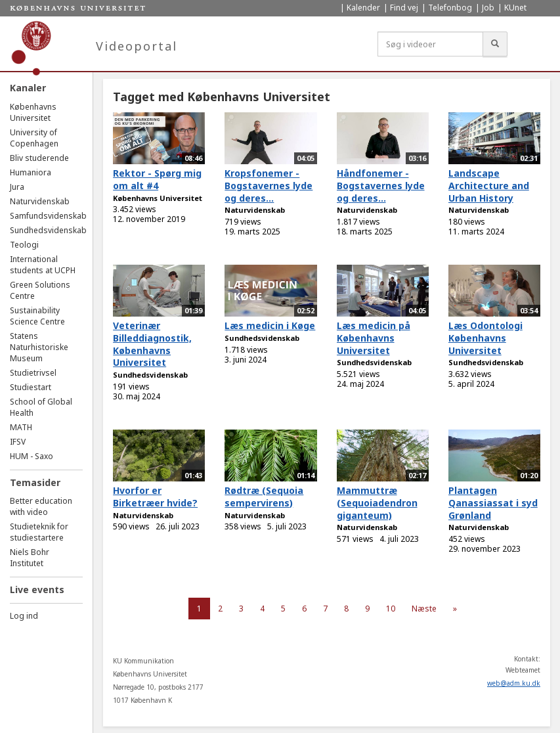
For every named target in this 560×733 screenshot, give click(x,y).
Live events (37, 589)
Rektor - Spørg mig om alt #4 (157, 179)
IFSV (18, 442)
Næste (424, 609)
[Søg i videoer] (430, 44)
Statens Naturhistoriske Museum (39, 347)
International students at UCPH (43, 265)
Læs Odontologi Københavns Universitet (485, 338)
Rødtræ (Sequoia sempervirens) (264, 497)
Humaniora (31, 172)
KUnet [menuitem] (515, 8)
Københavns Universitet (33, 112)
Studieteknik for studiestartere (39, 532)
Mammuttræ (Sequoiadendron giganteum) (377, 502)
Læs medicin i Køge (270, 325)
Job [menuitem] (488, 8)
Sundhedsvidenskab (48, 230)
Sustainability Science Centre (37, 316)
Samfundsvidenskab (48, 216)
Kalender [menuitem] (363, 8)
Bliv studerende (39, 158)
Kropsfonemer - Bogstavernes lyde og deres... (269, 185)
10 (391, 609)
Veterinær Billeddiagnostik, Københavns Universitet (152, 344)
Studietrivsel (33, 373)
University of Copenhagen (34, 138)
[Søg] (495, 44)
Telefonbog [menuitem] (450, 8)
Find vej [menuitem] (404, 8)
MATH (21, 427)
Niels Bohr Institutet (30, 558)
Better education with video (41, 506)
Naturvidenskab (40, 201)
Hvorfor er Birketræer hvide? (155, 497)
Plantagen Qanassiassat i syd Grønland (493, 502)
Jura (17, 187)
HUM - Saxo (32, 456)
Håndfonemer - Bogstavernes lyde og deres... (381, 185)
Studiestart (31, 387)
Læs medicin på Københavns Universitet (374, 338)
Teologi (24, 245)
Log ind (24, 616)
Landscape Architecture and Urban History (489, 185)
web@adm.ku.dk (514, 683)
